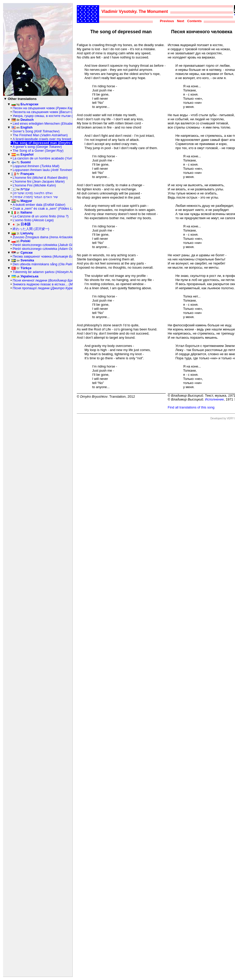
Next (181, 21)
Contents (194, 21)
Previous (167, 21)
